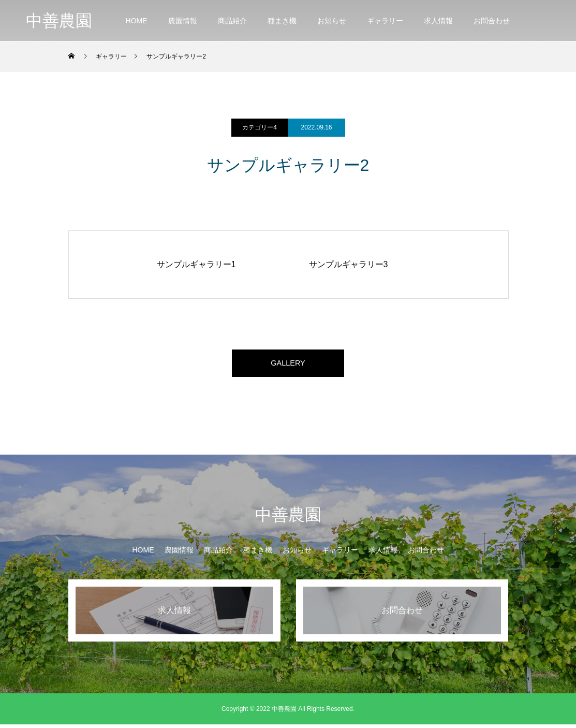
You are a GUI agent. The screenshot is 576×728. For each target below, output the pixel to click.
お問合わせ (492, 21)
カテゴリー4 (260, 127)
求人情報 (438, 21)
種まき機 (282, 21)
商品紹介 (232, 21)
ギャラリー (385, 21)
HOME (137, 21)
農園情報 (183, 21)
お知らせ (332, 21)
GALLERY (288, 365)
